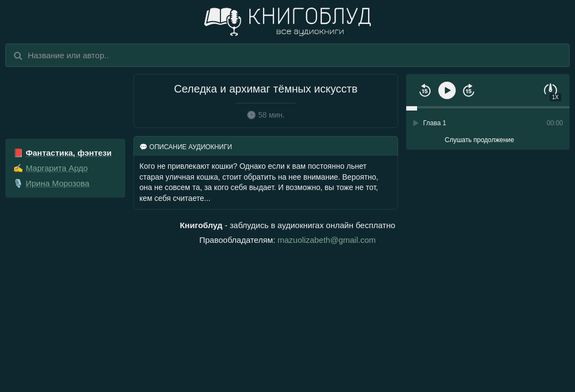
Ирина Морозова (57, 183)
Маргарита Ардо (57, 168)
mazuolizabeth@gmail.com (327, 240)
